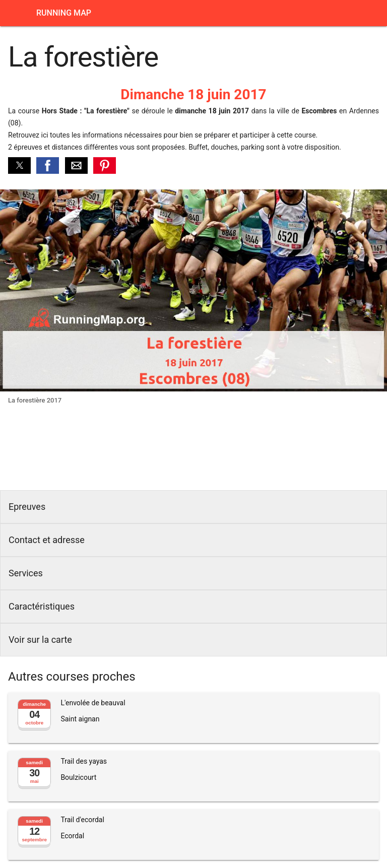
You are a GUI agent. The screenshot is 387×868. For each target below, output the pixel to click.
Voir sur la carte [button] (40, 640)
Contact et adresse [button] (47, 540)
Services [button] (26, 573)
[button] (19, 165)
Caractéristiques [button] (42, 606)
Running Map (64, 13)
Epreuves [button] (27, 507)
